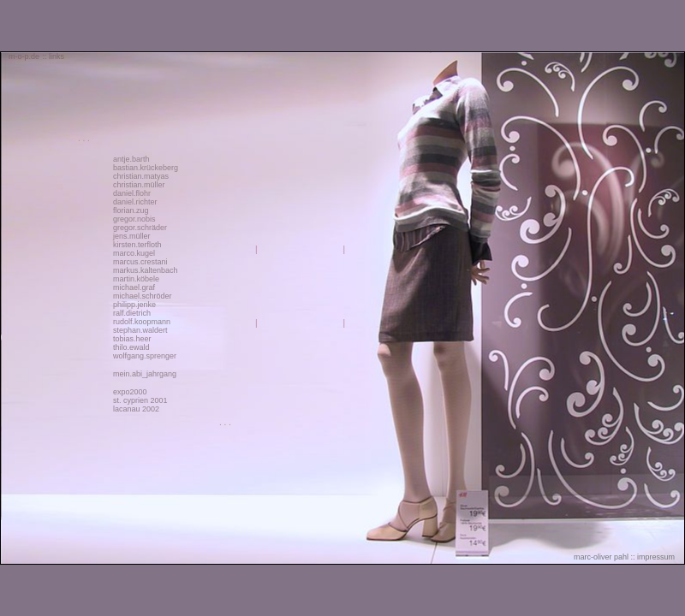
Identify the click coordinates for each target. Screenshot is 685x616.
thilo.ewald (131, 347)
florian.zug (131, 210)
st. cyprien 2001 (140, 400)
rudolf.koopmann (142, 322)
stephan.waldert (140, 330)
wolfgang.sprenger (145, 356)
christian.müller (139, 185)
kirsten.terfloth (137, 245)
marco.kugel (134, 253)
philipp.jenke (134, 305)
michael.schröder (143, 296)
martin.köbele (136, 279)
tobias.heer (132, 339)
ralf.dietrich (132, 313)
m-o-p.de (24, 56)
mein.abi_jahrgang (145, 374)
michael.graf (134, 287)
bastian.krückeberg (146, 168)
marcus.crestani (140, 262)
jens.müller (132, 236)
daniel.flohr (132, 193)
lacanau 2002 (136, 409)
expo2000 (130, 392)
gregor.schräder (140, 228)
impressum (656, 557)
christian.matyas (141, 176)
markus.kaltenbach (146, 270)
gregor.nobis (134, 219)
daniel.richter (135, 202)
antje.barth (131, 159)
